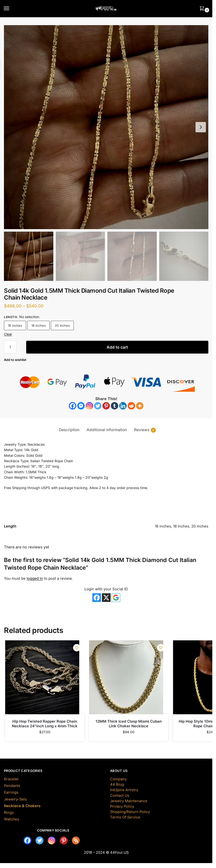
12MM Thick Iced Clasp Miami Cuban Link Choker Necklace (129, 724)
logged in (35, 578)
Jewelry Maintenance (129, 801)
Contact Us (120, 796)
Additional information (107, 430)
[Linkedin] (123, 406)
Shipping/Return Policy (130, 812)
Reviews (145, 430)
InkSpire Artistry (124, 790)
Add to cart (117, 347)
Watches (11, 819)
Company (118, 779)
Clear (8, 334)
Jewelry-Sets (15, 799)
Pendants (12, 786)
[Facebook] (73, 406)
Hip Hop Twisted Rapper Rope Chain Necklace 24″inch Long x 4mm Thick (45, 724)
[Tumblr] (115, 406)
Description (69, 430)
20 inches (62, 325)
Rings (9, 813)
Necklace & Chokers (22, 806)
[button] (201, 127)
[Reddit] (131, 406)
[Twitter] (98, 406)
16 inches (15, 325)
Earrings (11, 792)
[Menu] (11, 9)
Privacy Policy (122, 806)
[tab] (69, 430)
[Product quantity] (10, 347)
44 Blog (117, 784)
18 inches (39, 325)
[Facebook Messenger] (81, 406)
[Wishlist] (15, 360)
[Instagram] (89, 406)
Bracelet (11, 779)
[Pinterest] (106, 406)
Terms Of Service (125, 817)
